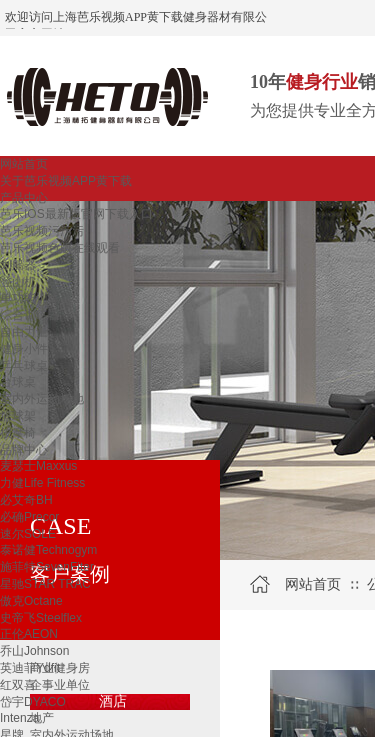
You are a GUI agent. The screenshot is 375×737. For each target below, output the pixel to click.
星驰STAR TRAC (45, 584)
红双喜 (18, 685)
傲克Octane (31, 601)
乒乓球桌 (24, 366)
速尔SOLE (28, 534)
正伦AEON (29, 634)
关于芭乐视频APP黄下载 (66, 181)
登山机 (18, 282)
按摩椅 (18, 433)
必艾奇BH (26, 500)
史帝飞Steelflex (41, 618)
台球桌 (18, 382)
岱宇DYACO (33, 702)
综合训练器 (30, 315)
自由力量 (24, 332)
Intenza (19, 718)
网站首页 (24, 164)
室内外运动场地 (42, 399)
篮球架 (18, 416)
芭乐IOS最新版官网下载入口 (76, 214)
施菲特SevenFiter (47, 567)
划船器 (18, 265)
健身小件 (24, 349)
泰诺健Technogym (48, 550)
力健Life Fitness (42, 483)
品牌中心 (24, 450)
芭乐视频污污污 (42, 231)
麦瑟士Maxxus (38, 466)
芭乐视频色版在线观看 (60, 248)
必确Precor (29, 517)
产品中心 (24, 198)
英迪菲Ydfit (30, 668)
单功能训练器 (36, 298)
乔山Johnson (34, 651)
